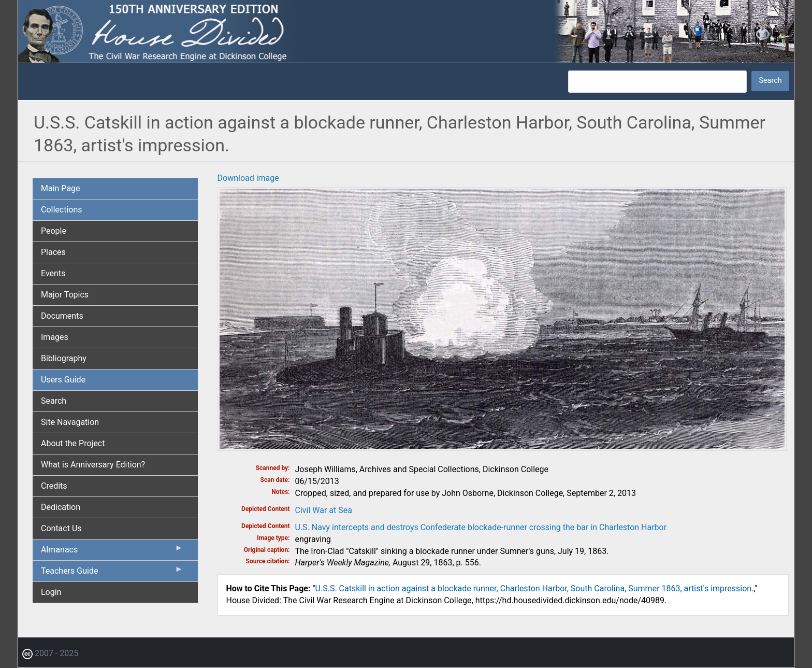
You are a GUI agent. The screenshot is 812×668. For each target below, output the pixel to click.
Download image (248, 178)
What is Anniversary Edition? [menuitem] (93, 465)
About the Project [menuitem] (73, 443)
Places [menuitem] (53, 252)
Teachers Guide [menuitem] (112, 573)
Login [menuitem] (51, 592)
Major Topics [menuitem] (65, 295)
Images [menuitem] (55, 337)
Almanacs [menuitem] (112, 552)
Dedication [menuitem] (61, 507)
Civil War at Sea (324, 510)
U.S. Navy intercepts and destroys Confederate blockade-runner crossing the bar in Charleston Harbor (481, 527)
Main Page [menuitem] (61, 188)
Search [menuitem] (54, 401)
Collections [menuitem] (62, 210)
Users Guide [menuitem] (63, 380)
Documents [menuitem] (62, 316)
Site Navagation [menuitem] (70, 422)
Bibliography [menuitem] (64, 358)
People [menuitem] (54, 231)
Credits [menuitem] (54, 486)
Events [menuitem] (53, 273)
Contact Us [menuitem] (61, 528)
